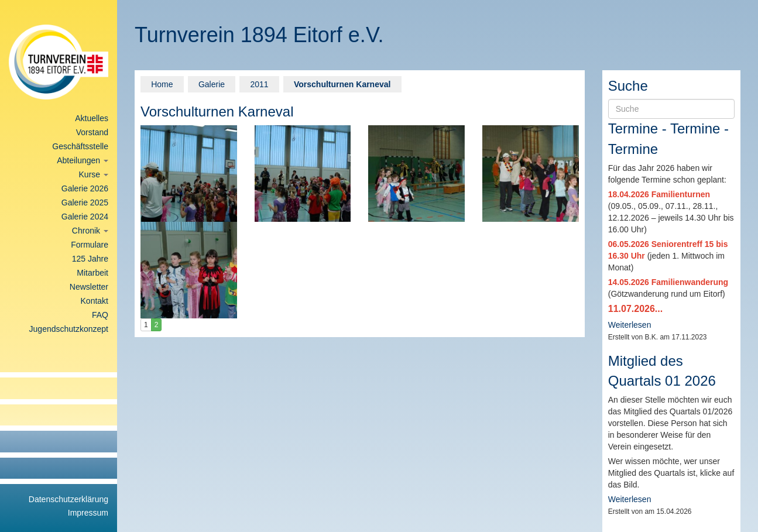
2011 (259, 84)
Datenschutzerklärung (68, 499)
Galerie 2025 (85, 202)
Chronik (90, 231)
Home (162, 84)
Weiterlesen (630, 325)
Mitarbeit (92, 273)
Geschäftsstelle (80, 146)
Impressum (88, 513)
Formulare (90, 245)
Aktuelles (92, 118)
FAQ (100, 315)
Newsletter (89, 287)
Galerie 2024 (85, 217)
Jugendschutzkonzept (69, 329)
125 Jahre (90, 259)
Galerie (212, 84)
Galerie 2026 (85, 188)
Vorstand (92, 132)
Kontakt (95, 301)
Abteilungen (83, 160)
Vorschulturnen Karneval (342, 84)
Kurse (94, 174)
